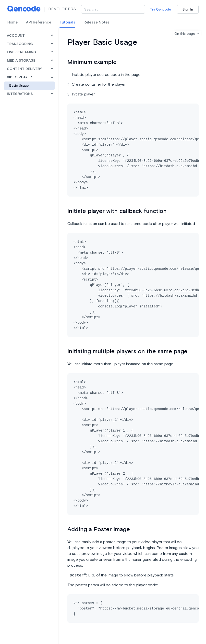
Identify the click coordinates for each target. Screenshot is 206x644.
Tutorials (67, 23)
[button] (187, 34)
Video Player (19, 77)
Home (12, 23)
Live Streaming (21, 52)
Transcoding (20, 44)
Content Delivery (24, 69)
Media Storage (21, 61)
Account (16, 36)
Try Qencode (160, 10)
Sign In (188, 10)
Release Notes (97, 23)
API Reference (39, 23)
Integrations (20, 94)
